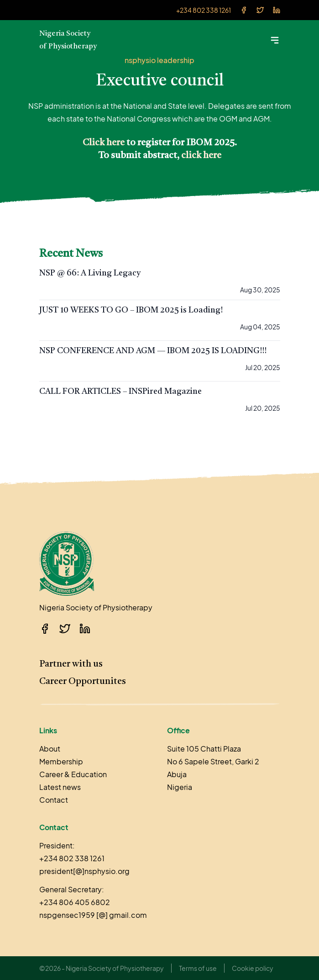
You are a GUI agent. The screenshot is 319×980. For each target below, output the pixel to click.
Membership (61, 761)
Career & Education (73, 774)
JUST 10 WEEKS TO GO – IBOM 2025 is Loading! (131, 310)
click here (201, 156)
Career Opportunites (83, 682)
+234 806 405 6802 (75, 902)
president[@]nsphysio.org (84, 871)
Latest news (60, 787)
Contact (54, 800)
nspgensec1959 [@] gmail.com (93, 915)
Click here (104, 143)
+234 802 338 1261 (204, 10)
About (50, 749)
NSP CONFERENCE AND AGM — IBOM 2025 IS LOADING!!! (153, 351)
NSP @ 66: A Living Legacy (90, 273)
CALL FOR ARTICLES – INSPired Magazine (120, 392)
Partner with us (71, 664)
